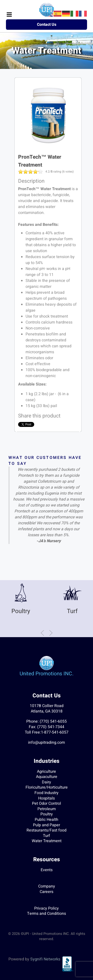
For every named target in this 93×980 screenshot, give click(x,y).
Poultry (21, 611)
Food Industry (46, 793)
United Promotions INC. (47, 674)
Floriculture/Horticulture (47, 787)
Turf (72, 611)
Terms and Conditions (46, 914)
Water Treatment (47, 841)
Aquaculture (47, 777)
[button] (42, 633)
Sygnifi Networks (45, 959)
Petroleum (47, 809)
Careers (46, 892)
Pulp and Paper (46, 825)
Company (47, 886)
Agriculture (46, 772)
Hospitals (46, 798)
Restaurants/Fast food (46, 830)
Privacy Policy (46, 908)
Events (47, 870)
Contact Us (47, 25)
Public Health (46, 820)
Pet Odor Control (46, 803)
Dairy (46, 782)
